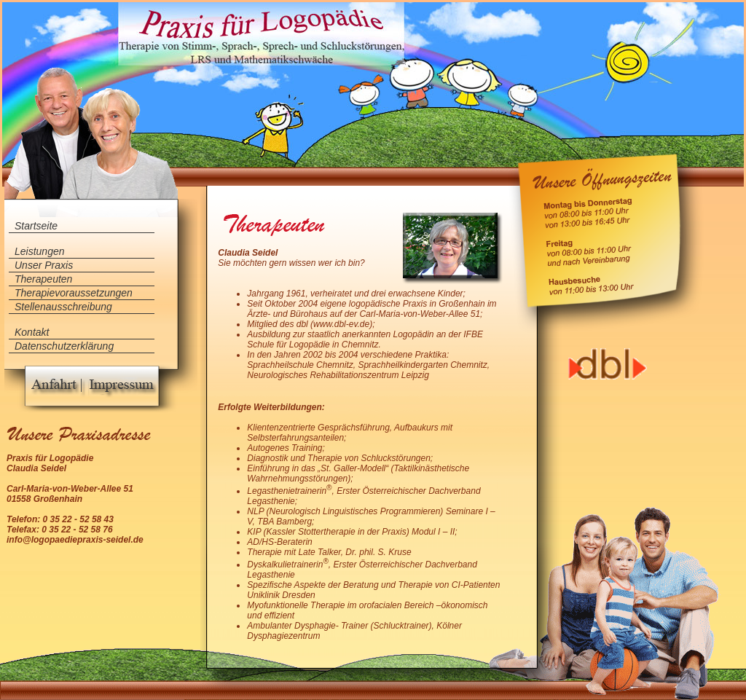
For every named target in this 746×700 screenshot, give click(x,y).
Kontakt (32, 332)
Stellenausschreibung (63, 307)
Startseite (36, 226)
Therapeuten (43, 279)
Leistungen (40, 251)
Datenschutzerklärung (64, 346)
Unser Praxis (44, 265)
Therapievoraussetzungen (74, 293)
